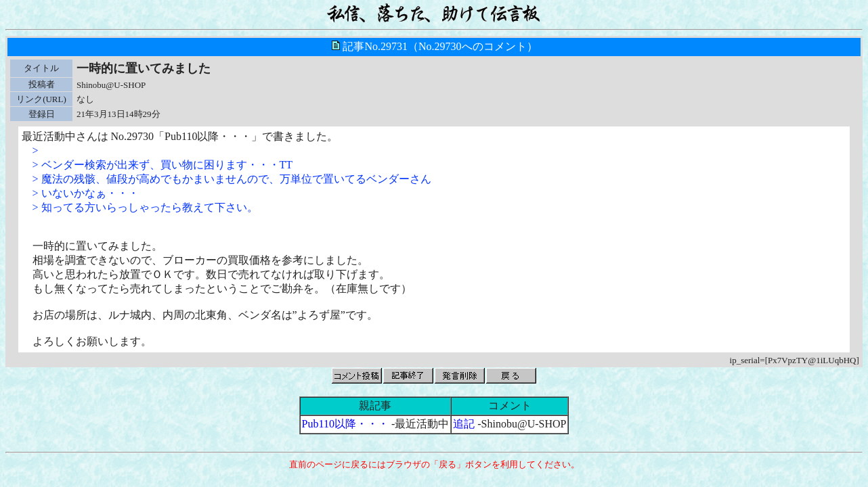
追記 (464, 424)
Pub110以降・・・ (345, 424)
